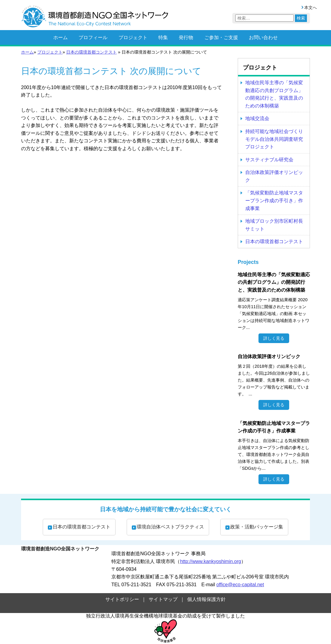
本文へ (311, 8)
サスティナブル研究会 (269, 160)
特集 (163, 37)
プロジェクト (133, 37)
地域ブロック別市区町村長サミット (274, 225)
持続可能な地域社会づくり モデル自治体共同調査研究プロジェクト (274, 139)
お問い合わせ (263, 37)
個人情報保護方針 (206, 599)
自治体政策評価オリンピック (274, 176)
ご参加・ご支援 (221, 37)
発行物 (186, 37)
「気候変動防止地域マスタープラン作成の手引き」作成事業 (274, 200)
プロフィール (93, 37)
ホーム (60, 37)
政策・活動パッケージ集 (257, 527)
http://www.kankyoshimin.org (210, 561)
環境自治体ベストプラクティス (170, 527)
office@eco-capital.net (240, 585)
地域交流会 (257, 118)
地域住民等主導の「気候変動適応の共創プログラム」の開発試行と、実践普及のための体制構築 (274, 94)
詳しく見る (274, 338)
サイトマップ (163, 599)
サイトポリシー (122, 599)
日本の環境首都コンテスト (91, 52)
